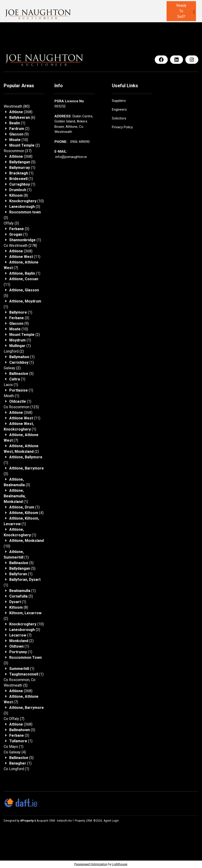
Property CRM (83, 821)
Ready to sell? (181, 11)
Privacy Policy (122, 127)
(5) (22, 162)
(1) (17, 123)
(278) (20, 246)
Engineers (119, 109)
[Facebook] (161, 60)
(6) (22, 117)
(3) (25, 207)
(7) (20, 635)
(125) (21, 407)
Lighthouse (120, 864)
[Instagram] (192, 60)
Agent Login (111, 821)
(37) (18, 151)
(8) (19, 195)
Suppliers (119, 101)
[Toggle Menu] (194, 11)
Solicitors (119, 118)
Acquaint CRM (46, 821)
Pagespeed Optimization (91, 864)
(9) (19, 134)
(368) (21, 112)
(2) (19, 129)
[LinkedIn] (177, 60)
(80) (17, 106)
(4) (26, 513)
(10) (19, 140)
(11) (25, 257)
